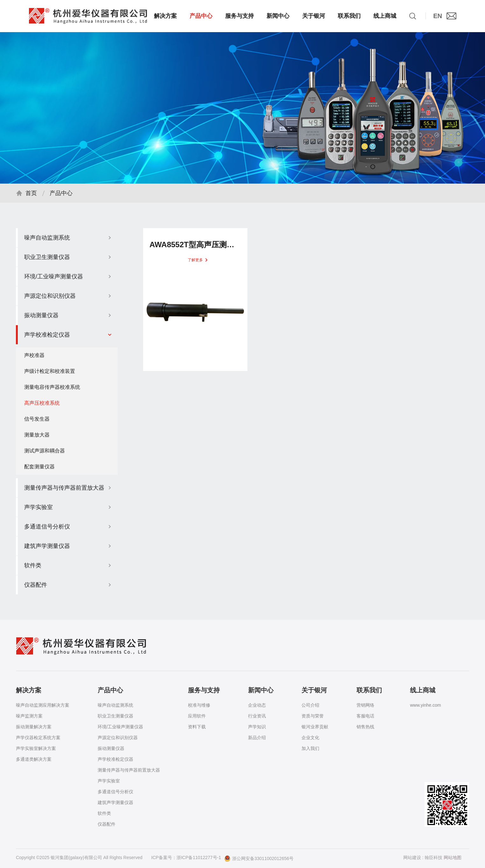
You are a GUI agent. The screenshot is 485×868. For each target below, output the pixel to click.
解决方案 (165, 16)
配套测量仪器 (39, 469)
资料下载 (197, 727)
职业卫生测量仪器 (115, 716)
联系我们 (349, 16)
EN (438, 16)
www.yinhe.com (425, 705)
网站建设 (412, 857)
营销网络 (365, 705)
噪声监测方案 (29, 716)
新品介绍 (257, 738)
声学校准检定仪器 (115, 759)
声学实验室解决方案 (36, 748)
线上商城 (385, 16)
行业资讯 (257, 716)
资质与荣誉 (313, 716)
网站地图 (453, 857)
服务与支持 (239, 16)
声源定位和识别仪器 (118, 738)
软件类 (104, 813)
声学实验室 (109, 781)
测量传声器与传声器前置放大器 (129, 770)
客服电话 (365, 716)
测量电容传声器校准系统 (52, 390)
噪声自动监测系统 (115, 705)
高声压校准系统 (42, 406)
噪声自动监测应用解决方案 (43, 705)
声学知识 (257, 727)
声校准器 (34, 358)
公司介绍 (310, 705)
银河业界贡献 (315, 727)
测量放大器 (37, 438)
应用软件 (197, 716)
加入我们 (310, 748)
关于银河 (314, 16)
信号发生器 (37, 422)
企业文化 (310, 738)
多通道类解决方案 (34, 759)
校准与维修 (199, 705)
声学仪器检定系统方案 (38, 738)
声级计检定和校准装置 (50, 374)
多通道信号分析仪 (115, 792)
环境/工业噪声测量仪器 (121, 727)
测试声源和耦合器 (45, 454)
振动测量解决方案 (34, 727)
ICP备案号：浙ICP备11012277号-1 (186, 857)
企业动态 (257, 705)
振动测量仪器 (111, 748)
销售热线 (365, 727)
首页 (31, 196)
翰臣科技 (433, 857)
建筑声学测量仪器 (115, 802)
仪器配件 (107, 824)
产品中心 (201, 16)
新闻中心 (278, 16)
